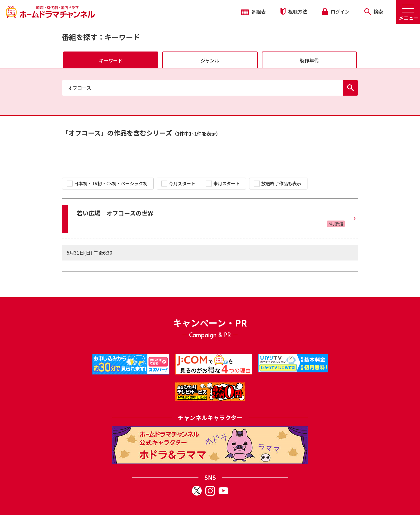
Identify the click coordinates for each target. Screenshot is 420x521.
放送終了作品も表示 (278, 183)
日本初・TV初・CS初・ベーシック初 (107, 183)
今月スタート (178, 183)
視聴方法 (294, 11)
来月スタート (223, 183)
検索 (374, 12)
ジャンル (210, 60)
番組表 (253, 12)
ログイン (336, 12)
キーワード (111, 60)
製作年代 (309, 60)
